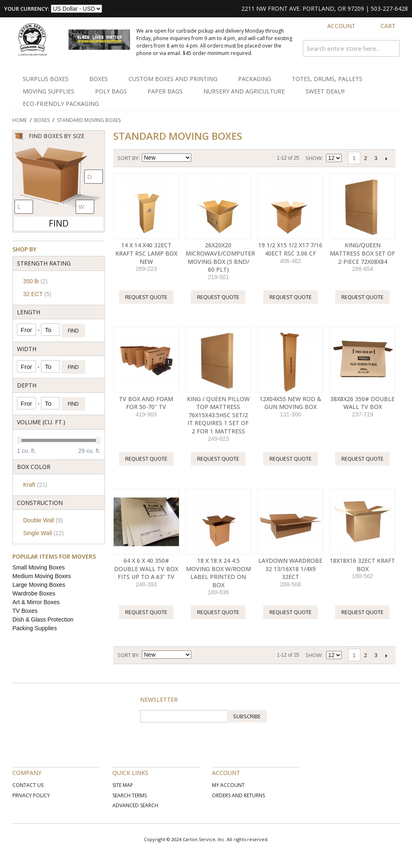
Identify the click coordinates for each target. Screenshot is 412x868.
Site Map (123, 785)
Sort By (128, 158)
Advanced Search (135, 805)
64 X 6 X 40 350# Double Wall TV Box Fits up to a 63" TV (146, 569)
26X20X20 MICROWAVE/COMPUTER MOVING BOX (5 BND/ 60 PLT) (220, 257)
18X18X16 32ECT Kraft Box (362, 565)
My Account (228, 785)
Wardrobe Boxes (34, 593)
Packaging (255, 79)
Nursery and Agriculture (244, 91)
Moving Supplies (49, 91)
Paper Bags (165, 91)
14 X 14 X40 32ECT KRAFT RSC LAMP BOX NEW (146, 253)
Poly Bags (111, 91)
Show (313, 158)
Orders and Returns (238, 795)
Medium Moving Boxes (42, 576)
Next (386, 158)
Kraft (35, 485)
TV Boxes (25, 611)
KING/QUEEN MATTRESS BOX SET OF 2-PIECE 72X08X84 (362, 253)
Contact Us (28, 785)
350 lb (35, 281)
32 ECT (37, 294)
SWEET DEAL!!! (325, 91)
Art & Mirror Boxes (36, 602)
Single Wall (43, 533)
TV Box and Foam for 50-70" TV (146, 403)
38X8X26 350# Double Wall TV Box (362, 403)
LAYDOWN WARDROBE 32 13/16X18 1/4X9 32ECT (290, 569)
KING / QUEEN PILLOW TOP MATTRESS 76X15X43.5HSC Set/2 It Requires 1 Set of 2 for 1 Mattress (218, 415)
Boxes (99, 79)
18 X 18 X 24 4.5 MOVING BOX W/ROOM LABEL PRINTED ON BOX (218, 573)
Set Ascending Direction (199, 158)
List (228, 158)
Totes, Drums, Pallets (327, 79)
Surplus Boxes (46, 79)
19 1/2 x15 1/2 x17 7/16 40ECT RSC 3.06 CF (290, 249)
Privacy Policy (31, 795)
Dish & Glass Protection (43, 619)
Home (20, 120)
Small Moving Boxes (39, 567)
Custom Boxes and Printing (173, 79)
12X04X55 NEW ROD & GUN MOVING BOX (291, 403)
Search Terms (130, 795)
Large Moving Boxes (39, 585)
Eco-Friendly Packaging (61, 104)
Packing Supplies (35, 628)
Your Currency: (27, 9)
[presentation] (203, 739)
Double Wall (43, 520)
